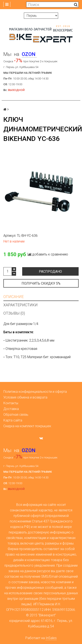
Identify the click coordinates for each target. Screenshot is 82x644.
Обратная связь (16, 415)
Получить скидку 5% (41, 283)
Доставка (11, 409)
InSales (51, 638)
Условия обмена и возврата (25, 397)
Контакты (11, 403)
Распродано (50, 272)
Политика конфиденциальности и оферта (35, 392)
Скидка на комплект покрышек (27, 426)
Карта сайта (13, 420)
